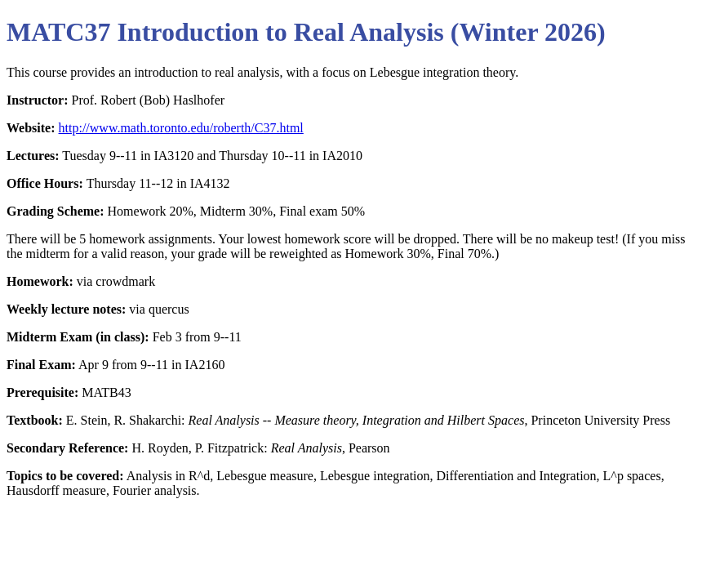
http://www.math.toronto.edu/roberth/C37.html (181, 128)
